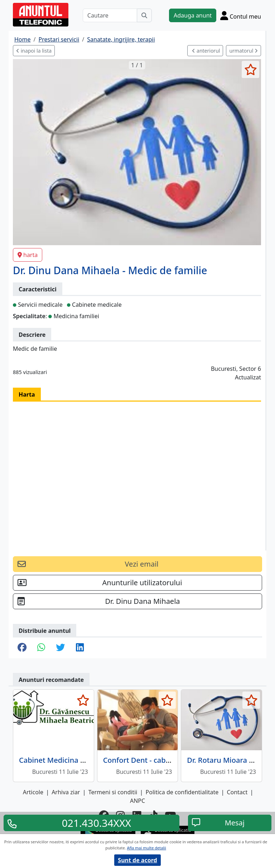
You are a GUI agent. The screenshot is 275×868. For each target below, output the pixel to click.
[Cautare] (110, 15)
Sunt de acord (137, 860)
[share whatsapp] (41, 648)
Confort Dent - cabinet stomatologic (164, 760)
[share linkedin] (80, 648)
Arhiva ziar (66, 792)
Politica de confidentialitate (182, 792)
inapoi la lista (34, 51)
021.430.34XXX (97, 823)
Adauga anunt (193, 15)
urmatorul (243, 51)
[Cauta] (144, 15)
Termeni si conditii (113, 792)
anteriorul (206, 51)
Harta (27, 394)
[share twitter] (60, 648)
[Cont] (241, 15)
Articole (33, 792)
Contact (237, 792)
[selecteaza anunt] (250, 69)
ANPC (137, 801)
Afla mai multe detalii (146, 848)
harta (28, 255)
